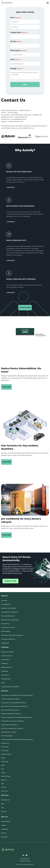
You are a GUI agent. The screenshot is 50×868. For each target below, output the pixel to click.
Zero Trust (4, 791)
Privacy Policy (25, 859)
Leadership (5, 829)
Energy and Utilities (7, 652)
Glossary (4, 811)
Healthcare (5, 663)
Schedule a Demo (10, 581)
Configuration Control (8, 628)
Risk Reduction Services (9, 732)
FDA (2, 769)
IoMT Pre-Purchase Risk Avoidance (12, 728)
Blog (2, 804)
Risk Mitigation (6, 604)
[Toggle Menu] (48, 3)
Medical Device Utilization (9, 725)
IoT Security (5, 747)
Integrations (5, 643)
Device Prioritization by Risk (10, 710)
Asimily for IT (5, 743)
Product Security (25, 861)
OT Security (5, 750)
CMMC (3, 758)
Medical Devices (6, 754)
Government (5, 660)
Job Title (16, 42)
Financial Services (7, 656)
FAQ (2, 808)
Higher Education (7, 667)
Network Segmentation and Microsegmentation (16, 717)
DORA (3, 765)
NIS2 (3, 784)
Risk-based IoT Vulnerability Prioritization (14, 706)
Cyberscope (5, 762)
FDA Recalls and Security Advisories (12, 721)
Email (15, 60)
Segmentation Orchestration (10, 620)
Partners (4, 833)
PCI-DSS (4, 787)
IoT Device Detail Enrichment (10, 699)
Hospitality (5, 671)
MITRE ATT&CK (6, 776)
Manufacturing (6, 679)
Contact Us (5, 837)
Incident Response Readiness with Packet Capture (17, 739)
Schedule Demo (25, 308)
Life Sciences (5, 675)
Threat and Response (8, 616)
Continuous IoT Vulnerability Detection (14, 703)
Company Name (19, 33)
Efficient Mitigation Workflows (11, 714)
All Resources (5, 800)
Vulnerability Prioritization (10, 612)
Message (16, 69)
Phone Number (18, 51)
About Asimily (6, 821)
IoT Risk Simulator (7, 736)
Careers (4, 825)
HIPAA (3, 773)
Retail (3, 683)
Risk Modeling (6, 631)
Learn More (11, 187)
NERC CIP (4, 780)
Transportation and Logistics (10, 687)
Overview (4, 600)
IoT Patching (5, 624)
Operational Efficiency (8, 639)
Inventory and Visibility (9, 608)
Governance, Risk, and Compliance (12, 635)
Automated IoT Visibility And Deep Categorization (17, 695)
